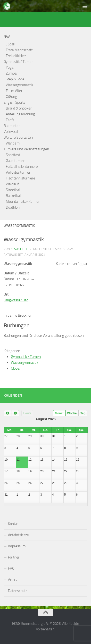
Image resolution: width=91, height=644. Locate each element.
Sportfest (13, 155)
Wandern (13, 143)
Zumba (11, 73)
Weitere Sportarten (18, 137)
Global (16, 368)
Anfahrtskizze (18, 535)
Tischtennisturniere (21, 178)
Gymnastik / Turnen (19, 62)
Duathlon (13, 207)
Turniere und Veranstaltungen (26, 149)
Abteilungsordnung (20, 114)
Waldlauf (12, 184)
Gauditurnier (15, 161)
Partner (14, 557)
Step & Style (15, 79)
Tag (83, 413)
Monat (59, 413)
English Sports (14, 102)
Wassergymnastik (19, 85)
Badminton (12, 126)
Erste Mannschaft (19, 50)
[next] (15, 413)
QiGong (11, 97)
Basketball (14, 196)
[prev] (8, 413)
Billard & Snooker (19, 108)
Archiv (13, 580)
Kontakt (14, 524)
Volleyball (11, 132)
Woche (72, 413)
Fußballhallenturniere (22, 167)
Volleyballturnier (18, 172)
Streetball (13, 190)
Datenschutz (18, 591)
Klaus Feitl (19, 249)
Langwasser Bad (16, 300)
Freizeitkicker (16, 56)
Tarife (10, 120)
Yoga (10, 68)
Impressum (17, 546)
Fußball (9, 44)
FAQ (11, 568)
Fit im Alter (14, 91)
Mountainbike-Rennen (23, 202)
